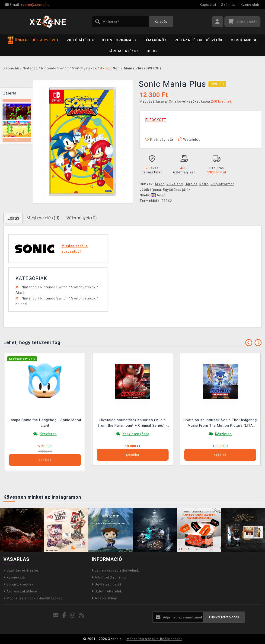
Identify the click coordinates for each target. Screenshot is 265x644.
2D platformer (222, 184)
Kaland (21, 304)
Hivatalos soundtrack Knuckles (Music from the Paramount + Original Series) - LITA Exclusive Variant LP (133, 423)
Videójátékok (80, 40)
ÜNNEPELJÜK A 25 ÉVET (33, 40)
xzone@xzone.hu (27, 5)
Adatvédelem (105, 598)
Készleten (48, 434)
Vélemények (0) (81, 218)
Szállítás (228, 5)
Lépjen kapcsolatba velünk (115, 570)
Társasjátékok (123, 51)
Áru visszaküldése (20, 591)
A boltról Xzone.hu (109, 577)
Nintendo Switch (54, 287)
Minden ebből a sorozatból (75, 249)
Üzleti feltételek (107, 591)
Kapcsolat (208, 5)
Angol (159, 195)
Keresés (161, 22)
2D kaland (175, 184)
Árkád (160, 184)
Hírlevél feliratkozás (224, 617)
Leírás (13, 218)
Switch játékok (83, 287)
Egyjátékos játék (177, 190)
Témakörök (155, 40)
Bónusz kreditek (19, 584)
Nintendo (29, 287)
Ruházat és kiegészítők (199, 40)
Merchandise (244, 40)
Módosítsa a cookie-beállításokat (33, 598)
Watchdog (189, 140)
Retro (204, 184)
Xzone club (250, 5)
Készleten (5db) (136, 434)
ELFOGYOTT (156, 120)
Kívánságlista (159, 140)
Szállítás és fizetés (21, 570)
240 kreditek (221, 101)
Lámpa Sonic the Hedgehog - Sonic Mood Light (45, 423)
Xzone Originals (119, 40)
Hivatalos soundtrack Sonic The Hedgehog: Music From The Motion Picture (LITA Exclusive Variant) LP (220, 423)
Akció (20, 293)
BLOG (152, 51)
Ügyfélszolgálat (107, 584)
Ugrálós (191, 184)
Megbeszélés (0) (43, 218)
